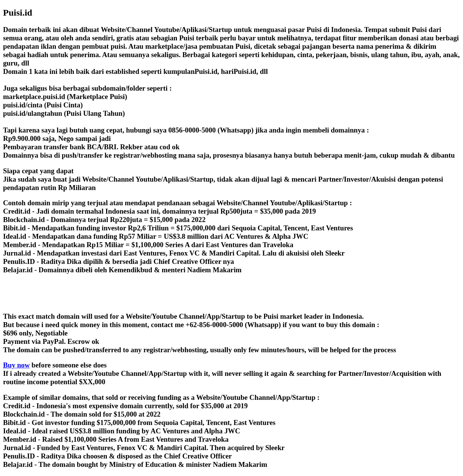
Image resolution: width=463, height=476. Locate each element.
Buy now (16, 365)
